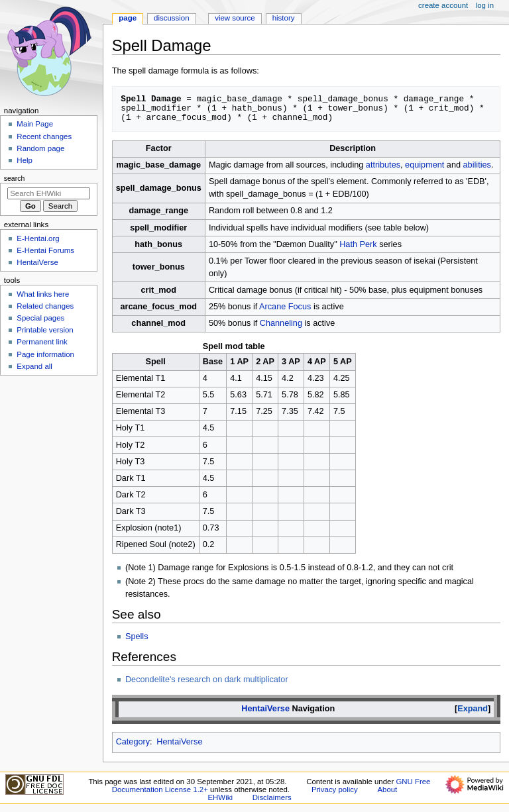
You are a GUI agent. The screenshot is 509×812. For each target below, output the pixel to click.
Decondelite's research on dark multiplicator (207, 680)
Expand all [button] (34, 366)
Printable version (45, 330)
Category (133, 742)
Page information (45, 354)
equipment (424, 165)
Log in (485, 5)
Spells (137, 636)
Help (25, 160)
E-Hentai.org (38, 238)
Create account (443, 5)
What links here (43, 294)
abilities (477, 165)
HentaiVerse (265, 709)
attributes (383, 165)
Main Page (35, 124)
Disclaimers (272, 797)
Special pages (40, 318)
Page (128, 18)
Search (15, 178)
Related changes (45, 306)
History (284, 18)
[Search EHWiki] (49, 193)
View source (235, 18)
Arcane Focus (285, 307)
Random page (40, 148)
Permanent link (42, 342)
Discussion (171, 18)
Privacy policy (335, 789)
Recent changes (44, 136)
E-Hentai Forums (45, 250)
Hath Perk (358, 244)
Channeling (281, 323)
